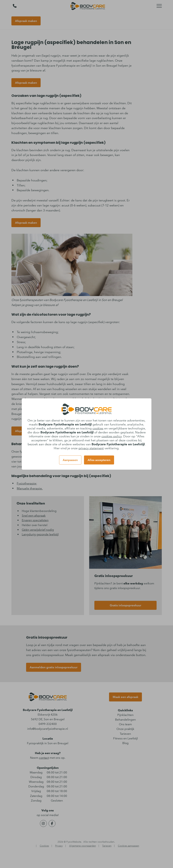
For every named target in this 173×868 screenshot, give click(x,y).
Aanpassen (70, 460)
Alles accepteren (99, 460)
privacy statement (91, 448)
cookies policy (112, 436)
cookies (98, 428)
